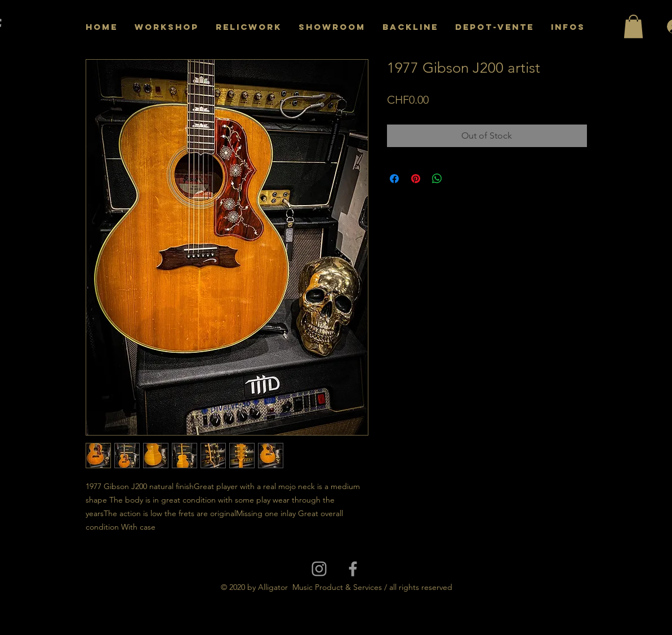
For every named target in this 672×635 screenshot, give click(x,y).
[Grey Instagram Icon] (319, 569)
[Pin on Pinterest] (416, 179)
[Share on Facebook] (394, 179)
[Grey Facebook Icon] (353, 569)
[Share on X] (459, 179)
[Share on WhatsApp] (437, 179)
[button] (633, 26)
